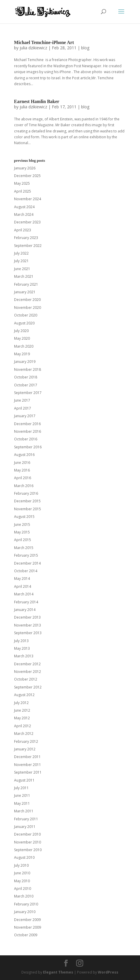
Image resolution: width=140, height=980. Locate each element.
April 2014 (23, 586)
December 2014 (27, 563)
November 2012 (28, 672)
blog (85, 48)
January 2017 (25, 416)
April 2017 (23, 408)
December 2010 (27, 834)
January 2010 (25, 912)
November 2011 (28, 765)
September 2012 (28, 687)
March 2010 (24, 896)
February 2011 (26, 819)
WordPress (108, 972)
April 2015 (23, 540)
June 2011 (22, 795)
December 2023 (27, 222)
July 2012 (21, 703)
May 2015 (22, 532)
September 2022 (28, 246)
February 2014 (26, 602)
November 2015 (28, 509)
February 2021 (26, 284)
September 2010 (28, 850)
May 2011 (22, 803)
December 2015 (27, 501)
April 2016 (23, 478)
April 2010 (23, 889)
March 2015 (24, 548)
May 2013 (22, 648)
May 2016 (22, 470)
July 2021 (21, 261)
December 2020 (27, 300)
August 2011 (24, 780)
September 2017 (28, 393)
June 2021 (22, 269)
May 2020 (22, 338)
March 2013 (24, 656)
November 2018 (28, 369)
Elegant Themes (58, 972)
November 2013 (28, 625)
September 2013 (28, 633)
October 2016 (26, 439)
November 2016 (28, 431)
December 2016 (27, 424)
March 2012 (24, 734)
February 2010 (26, 904)
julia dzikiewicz (33, 48)
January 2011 (25, 827)
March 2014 (24, 594)
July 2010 (21, 865)
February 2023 (26, 238)
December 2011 (27, 757)
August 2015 (24, 517)
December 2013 (27, 617)
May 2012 (22, 718)
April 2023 (23, 230)
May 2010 (22, 881)
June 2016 (22, 463)
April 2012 (23, 726)
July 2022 (21, 253)
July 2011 (21, 788)
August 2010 (24, 857)
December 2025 (27, 176)
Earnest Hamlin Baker (37, 101)
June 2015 (22, 524)
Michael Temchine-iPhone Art (44, 42)
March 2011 (24, 811)
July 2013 (21, 641)
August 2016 (24, 455)
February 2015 (26, 555)
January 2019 (25, 362)
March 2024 (24, 214)
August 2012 (24, 695)
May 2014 (22, 579)
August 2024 (24, 207)
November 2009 (28, 927)
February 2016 (26, 493)
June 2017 (22, 400)
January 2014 (25, 610)
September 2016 (28, 447)
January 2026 (25, 168)
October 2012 (26, 679)
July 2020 (21, 331)
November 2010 (28, 842)
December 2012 (27, 664)
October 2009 (26, 935)
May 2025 (22, 183)
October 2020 (26, 315)
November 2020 (28, 308)
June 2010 (22, 873)
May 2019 (22, 354)
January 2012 (25, 749)
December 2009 (27, 920)
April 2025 (23, 191)
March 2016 (24, 486)
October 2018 (26, 377)
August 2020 (24, 323)
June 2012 (22, 710)
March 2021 (24, 276)
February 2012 (26, 741)
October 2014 (26, 571)
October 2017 (26, 385)
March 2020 (24, 346)
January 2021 (25, 292)
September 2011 (28, 772)
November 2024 (28, 199)
